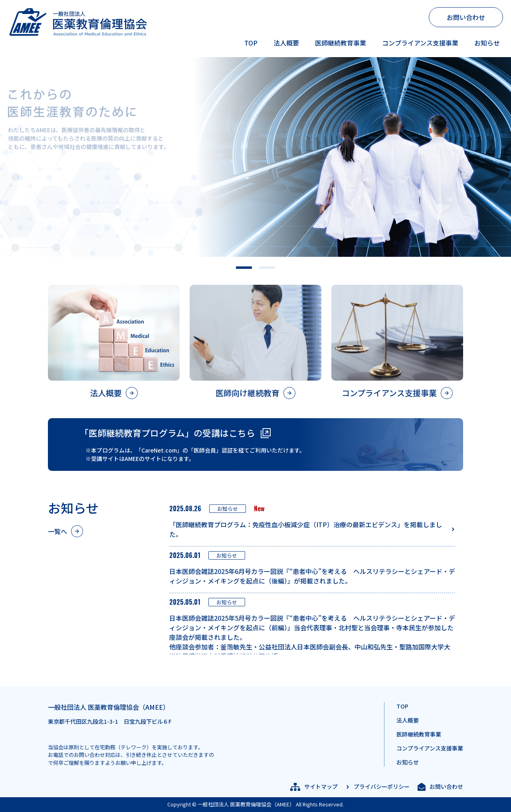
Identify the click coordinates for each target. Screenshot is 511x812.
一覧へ (57, 531)
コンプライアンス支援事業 (420, 43)
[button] (244, 268)
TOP (251, 43)
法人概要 (286, 43)
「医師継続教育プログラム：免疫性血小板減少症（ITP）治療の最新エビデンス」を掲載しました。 (306, 529)
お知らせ (487, 43)
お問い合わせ (466, 17)
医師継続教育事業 (341, 43)
